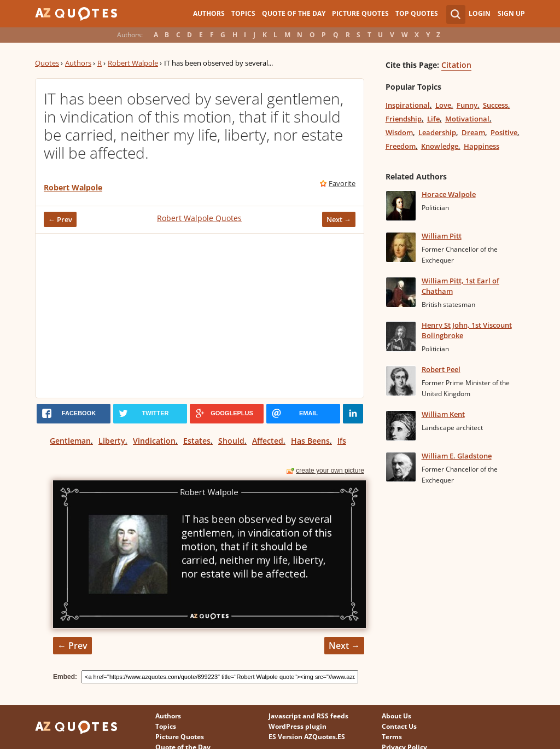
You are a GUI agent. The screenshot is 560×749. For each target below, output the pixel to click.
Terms (392, 737)
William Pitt (442, 236)
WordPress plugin (297, 726)
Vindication (154, 441)
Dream (473, 132)
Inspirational (408, 105)
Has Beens (310, 441)
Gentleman (70, 441)
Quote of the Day (294, 13)
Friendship (404, 119)
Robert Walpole (133, 63)
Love (443, 105)
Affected (268, 441)
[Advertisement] (200, 316)
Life (433, 119)
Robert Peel (441, 369)
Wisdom (399, 132)
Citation (456, 65)
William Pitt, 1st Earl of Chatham (460, 286)
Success (495, 105)
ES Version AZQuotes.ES (307, 737)
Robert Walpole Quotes (199, 218)
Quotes (47, 63)
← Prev (60, 219)
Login (480, 13)
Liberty (112, 441)
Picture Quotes (360, 13)
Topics (243, 13)
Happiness (482, 146)
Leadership (437, 132)
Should (231, 441)
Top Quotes (417, 13)
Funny (467, 105)
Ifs (342, 441)
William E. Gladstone (457, 456)
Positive (504, 132)
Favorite (342, 183)
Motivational (467, 119)
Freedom (401, 146)
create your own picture (330, 471)
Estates (197, 441)
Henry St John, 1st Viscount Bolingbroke (467, 330)
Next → (339, 219)
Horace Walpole (449, 194)
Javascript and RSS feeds (308, 716)
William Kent (443, 414)
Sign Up (511, 13)
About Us (396, 716)
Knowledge (440, 146)
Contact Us (399, 726)
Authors (209, 13)
